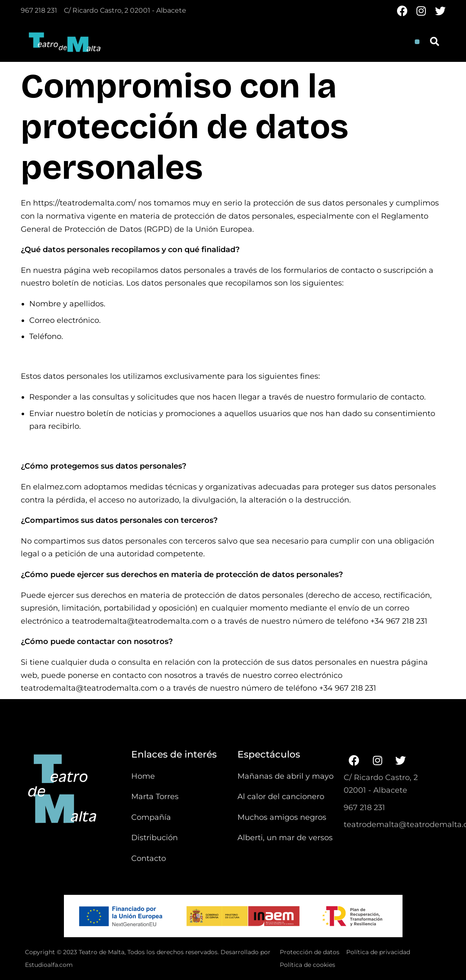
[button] (417, 42)
